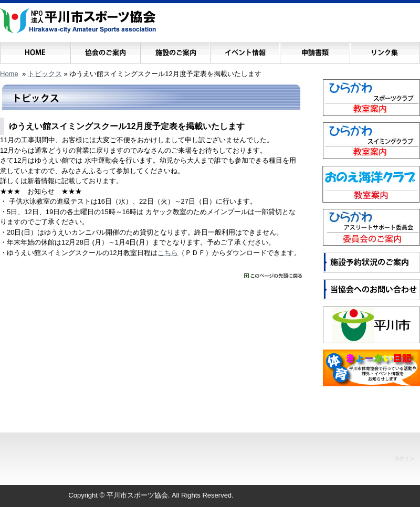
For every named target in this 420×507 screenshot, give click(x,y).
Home (9, 74)
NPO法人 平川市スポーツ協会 (78, 21)
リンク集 (385, 50)
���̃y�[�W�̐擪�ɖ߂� (273, 276)
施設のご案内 (175, 50)
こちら (168, 253)
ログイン (404, 458)
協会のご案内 (105, 50)
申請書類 (315, 50)
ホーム (35, 50)
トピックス (45, 74)
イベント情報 (245, 50)
